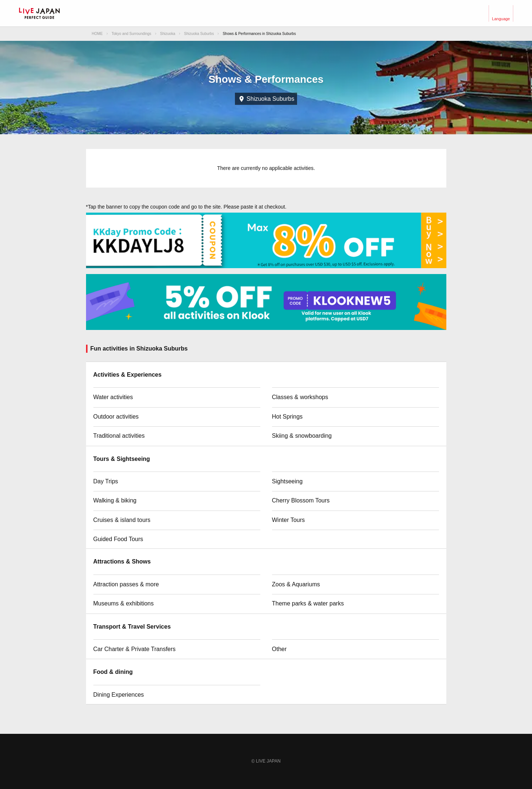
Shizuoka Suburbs (199, 34)
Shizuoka (167, 34)
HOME (97, 34)
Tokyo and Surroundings (132, 34)
